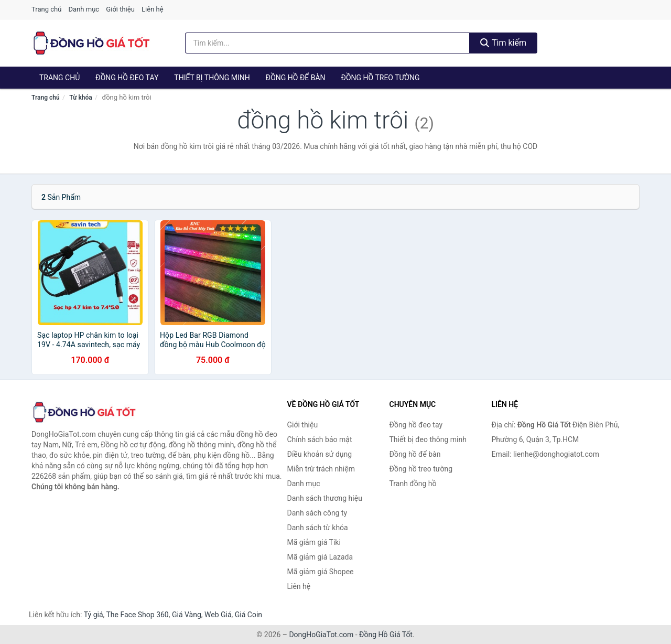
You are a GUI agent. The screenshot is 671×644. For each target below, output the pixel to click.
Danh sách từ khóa (318, 528)
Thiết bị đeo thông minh (428, 439)
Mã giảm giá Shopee (321, 572)
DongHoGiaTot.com (321, 635)
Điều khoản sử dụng (320, 454)
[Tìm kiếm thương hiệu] (328, 43)
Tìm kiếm (503, 43)
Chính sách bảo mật (320, 439)
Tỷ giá (94, 615)
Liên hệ (153, 9)
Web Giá (218, 615)
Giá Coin (248, 615)
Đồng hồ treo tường (381, 78)
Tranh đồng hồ (413, 484)
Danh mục (84, 9)
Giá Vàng (187, 615)
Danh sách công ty (317, 513)
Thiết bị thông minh (212, 78)
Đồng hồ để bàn (296, 78)
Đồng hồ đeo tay (127, 78)
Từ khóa (80, 98)
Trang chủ (46, 9)
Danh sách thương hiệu (325, 498)
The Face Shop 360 (137, 615)
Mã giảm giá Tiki (314, 542)
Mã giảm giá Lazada (320, 557)
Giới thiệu (120, 9)
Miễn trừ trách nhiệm (321, 469)
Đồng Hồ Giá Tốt (386, 635)
